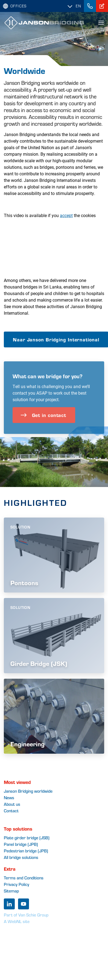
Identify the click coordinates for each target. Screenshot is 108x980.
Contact (11, 811)
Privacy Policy (17, 884)
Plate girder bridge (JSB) (27, 838)
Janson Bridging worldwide (28, 791)
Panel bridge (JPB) (21, 844)
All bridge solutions (21, 857)
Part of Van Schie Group (26, 915)
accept (66, 215)
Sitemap (11, 891)
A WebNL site (17, 921)
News (9, 797)
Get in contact (43, 427)
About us (12, 804)
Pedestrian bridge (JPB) (26, 851)
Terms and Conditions (24, 878)
